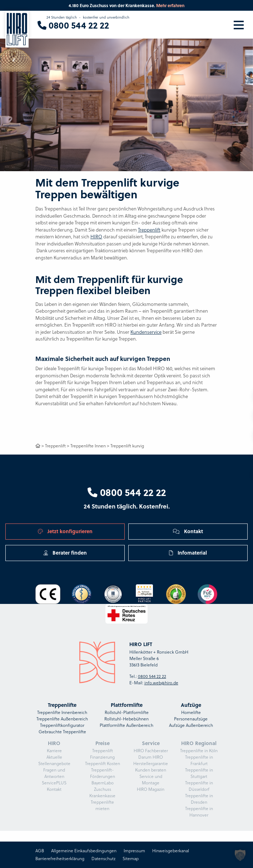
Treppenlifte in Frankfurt (199, 760)
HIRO (96, 237)
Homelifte (191, 712)
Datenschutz (103, 859)
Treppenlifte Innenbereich (62, 712)
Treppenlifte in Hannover (199, 812)
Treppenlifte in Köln (199, 751)
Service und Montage (151, 780)
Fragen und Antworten (54, 773)
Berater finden (65, 553)
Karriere (54, 751)
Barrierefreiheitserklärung (60, 859)
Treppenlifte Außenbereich (62, 719)
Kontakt (188, 531)
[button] (240, 855)
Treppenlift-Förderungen (103, 773)
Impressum (134, 851)
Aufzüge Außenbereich (191, 725)
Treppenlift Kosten (103, 763)
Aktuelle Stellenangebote (54, 760)
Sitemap (131, 859)
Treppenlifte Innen (88, 446)
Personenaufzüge (191, 719)
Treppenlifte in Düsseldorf (199, 786)
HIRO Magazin (151, 789)
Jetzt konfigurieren (65, 531)
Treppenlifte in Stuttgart (199, 773)
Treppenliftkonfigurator (62, 725)
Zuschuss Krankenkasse (102, 792)
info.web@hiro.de (161, 683)
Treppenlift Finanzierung (102, 754)
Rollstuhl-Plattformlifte (127, 712)
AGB (40, 851)
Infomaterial (188, 553)
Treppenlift (149, 230)
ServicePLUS (54, 783)
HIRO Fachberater (151, 751)
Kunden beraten (151, 770)
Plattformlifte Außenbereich (126, 725)
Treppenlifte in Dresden (199, 799)
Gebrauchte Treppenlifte (62, 732)
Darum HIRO (151, 757)
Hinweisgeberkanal (171, 851)
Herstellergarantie (151, 763)
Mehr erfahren (170, 5)
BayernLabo (103, 783)
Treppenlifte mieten (102, 805)
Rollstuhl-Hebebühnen (126, 719)
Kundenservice (146, 332)
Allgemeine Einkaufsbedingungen (84, 851)
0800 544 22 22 (127, 492)
